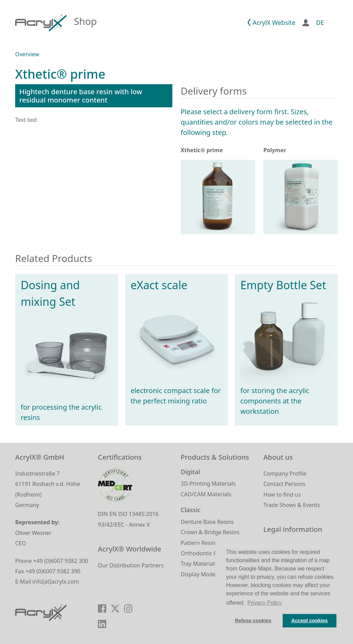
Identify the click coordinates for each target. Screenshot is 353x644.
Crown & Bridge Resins (210, 532)
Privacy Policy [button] (265, 603)
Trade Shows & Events (292, 505)
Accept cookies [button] (310, 621)
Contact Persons (284, 484)
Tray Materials (199, 564)
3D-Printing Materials (208, 484)
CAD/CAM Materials (206, 494)
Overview (27, 54)
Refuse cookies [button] (253, 621)
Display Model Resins (208, 574)
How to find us (282, 495)
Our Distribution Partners (131, 565)
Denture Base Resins (207, 522)
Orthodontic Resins (205, 553)
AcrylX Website (274, 22)
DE (320, 22)
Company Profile (285, 474)
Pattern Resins (199, 543)
